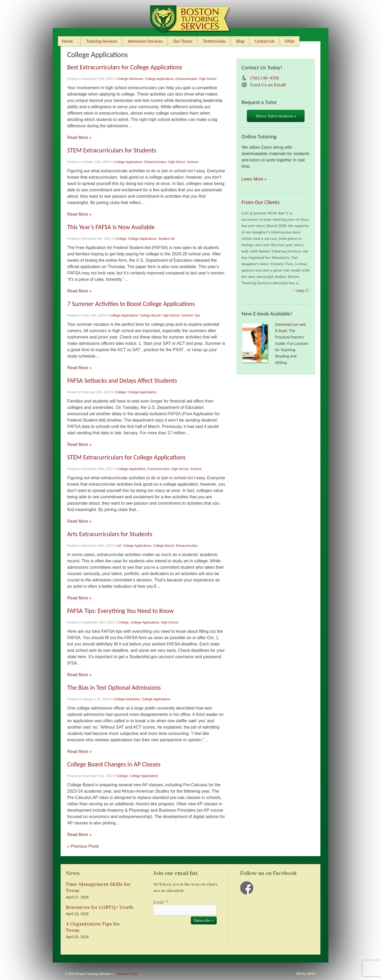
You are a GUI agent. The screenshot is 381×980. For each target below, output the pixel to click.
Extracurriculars (186, 79)
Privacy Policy (127, 974)
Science (193, 162)
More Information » (276, 116)
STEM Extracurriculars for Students (112, 150)
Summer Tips (191, 315)
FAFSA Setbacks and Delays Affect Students (122, 380)
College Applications (159, 79)
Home (67, 41)
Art (119, 546)
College (121, 239)
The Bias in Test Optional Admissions (114, 687)
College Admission (130, 79)
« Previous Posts (83, 846)
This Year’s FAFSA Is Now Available (111, 227)
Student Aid (166, 239)
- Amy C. (301, 290)
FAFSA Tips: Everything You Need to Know (120, 611)
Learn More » (254, 179)
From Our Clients (261, 202)
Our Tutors (183, 41)
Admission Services (145, 41)
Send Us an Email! (268, 85)
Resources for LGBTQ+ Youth (99, 907)
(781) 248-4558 (264, 78)
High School (208, 79)
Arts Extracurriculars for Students (110, 534)
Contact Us (265, 41)
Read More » (80, 137)
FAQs (290, 41)
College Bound (150, 315)
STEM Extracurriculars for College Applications (126, 457)
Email (160, 902)
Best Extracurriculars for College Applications (125, 67)
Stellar (311, 974)
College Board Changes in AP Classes (114, 764)
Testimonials (214, 41)
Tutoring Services (102, 41)
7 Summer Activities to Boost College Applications (131, 304)
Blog (240, 41)
